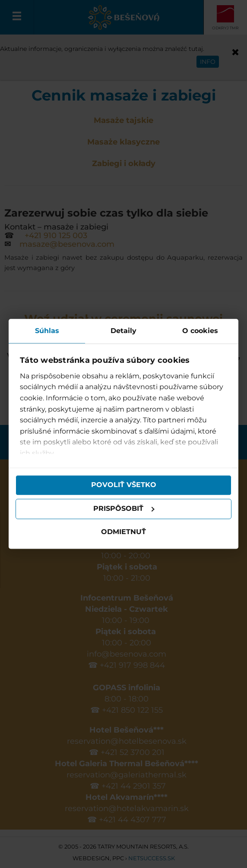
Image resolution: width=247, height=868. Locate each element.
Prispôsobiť (124, 509)
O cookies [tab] (200, 331)
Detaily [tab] (123, 331)
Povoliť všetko (124, 485)
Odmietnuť (123, 532)
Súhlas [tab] (47, 331)
